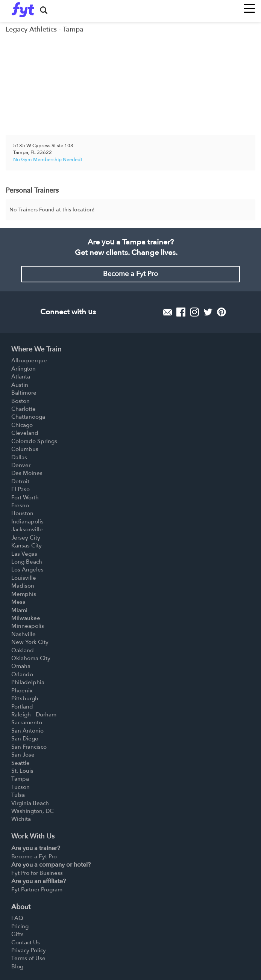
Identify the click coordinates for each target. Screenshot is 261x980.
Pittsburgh (25, 698)
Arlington (24, 369)
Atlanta (21, 377)
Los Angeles (27, 570)
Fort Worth (25, 498)
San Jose (23, 755)
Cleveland (25, 433)
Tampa (20, 779)
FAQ (17, 918)
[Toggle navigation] (249, 6)
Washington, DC (33, 811)
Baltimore (24, 393)
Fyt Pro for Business (37, 873)
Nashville (24, 634)
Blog (17, 966)
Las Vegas (24, 554)
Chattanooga (28, 417)
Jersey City (26, 538)
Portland (22, 707)
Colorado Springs (34, 441)
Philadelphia (28, 682)
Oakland (23, 650)
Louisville (24, 578)
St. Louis (22, 771)
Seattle (20, 763)
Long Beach (27, 562)
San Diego (25, 739)
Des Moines (27, 473)
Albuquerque (29, 360)
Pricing (20, 926)
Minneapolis (28, 626)
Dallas (19, 457)
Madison (23, 586)
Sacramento (27, 722)
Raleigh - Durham (34, 715)
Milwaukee (26, 618)
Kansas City (27, 546)
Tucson (20, 787)
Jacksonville (27, 529)
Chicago (22, 425)
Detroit (20, 481)
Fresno (20, 505)
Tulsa (18, 795)
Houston (22, 513)
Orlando (22, 674)
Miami (19, 610)
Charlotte (24, 409)
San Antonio (27, 731)
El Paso (20, 489)
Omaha (21, 666)
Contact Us (26, 942)
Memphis (24, 594)
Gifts (17, 934)
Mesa (18, 602)
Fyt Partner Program (37, 890)
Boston (20, 401)
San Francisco (29, 747)
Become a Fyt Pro (130, 274)
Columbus (25, 449)
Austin (20, 385)
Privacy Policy (29, 950)
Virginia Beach (30, 803)
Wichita (21, 819)
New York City (30, 642)
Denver (21, 465)
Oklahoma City (31, 658)
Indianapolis (27, 522)
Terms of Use (28, 958)
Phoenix (22, 691)
